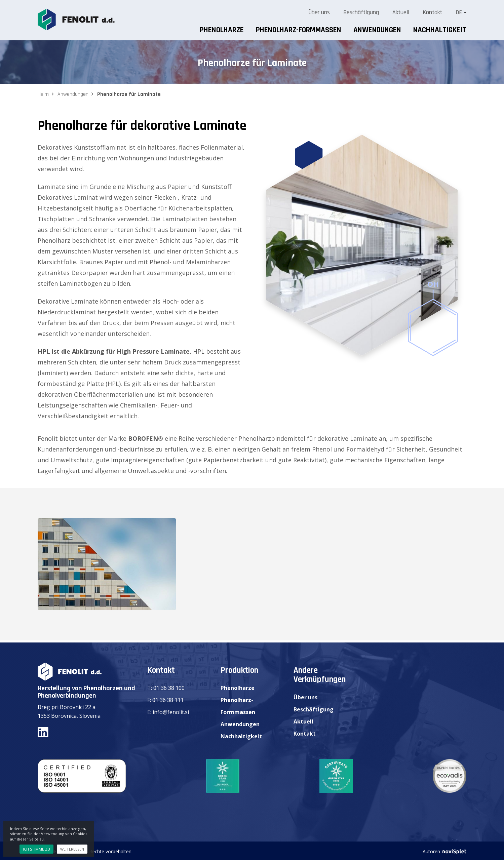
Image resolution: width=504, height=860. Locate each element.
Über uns (319, 12)
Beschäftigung (361, 12)
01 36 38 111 (168, 700)
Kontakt (432, 12)
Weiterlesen (72, 849)
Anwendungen (377, 30)
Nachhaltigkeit (440, 30)
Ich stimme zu (36, 849)
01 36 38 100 (169, 688)
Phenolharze (222, 30)
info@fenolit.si (171, 712)
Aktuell (401, 12)
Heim (43, 94)
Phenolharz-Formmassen (299, 30)
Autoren (444, 851)
